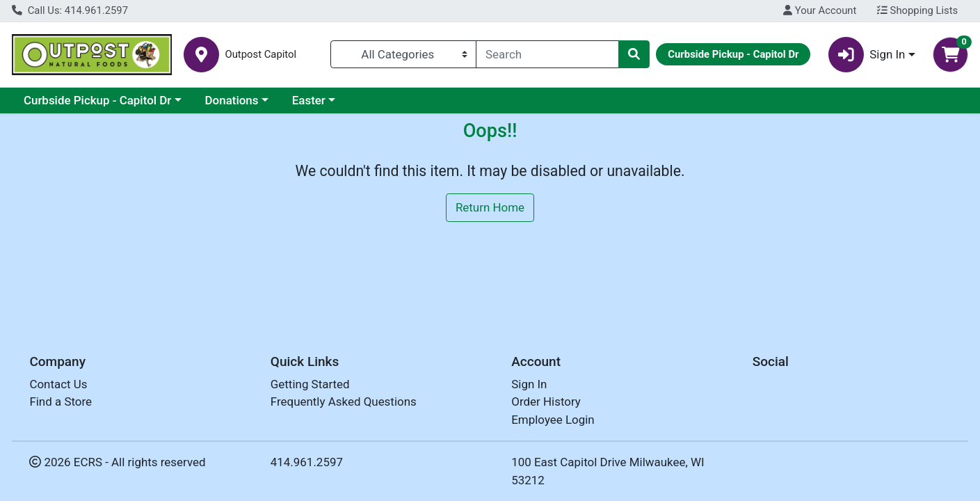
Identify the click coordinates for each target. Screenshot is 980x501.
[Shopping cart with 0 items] (950, 55)
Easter (309, 100)
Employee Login (553, 420)
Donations (232, 100)
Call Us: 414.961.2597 (70, 10)
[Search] (547, 54)
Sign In (529, 384)
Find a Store (61, 401)
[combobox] (547, 54)
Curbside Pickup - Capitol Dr (97, 100)
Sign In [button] (867, 55)
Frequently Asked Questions (344, 401)
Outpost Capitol (260, 55)
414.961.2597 (307, 462)
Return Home (490, 207)
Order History (546, 401)
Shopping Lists (917, 10)
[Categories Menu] (403, 54)
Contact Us (58, 384)
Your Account (820, 10)
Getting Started (310, 384)
